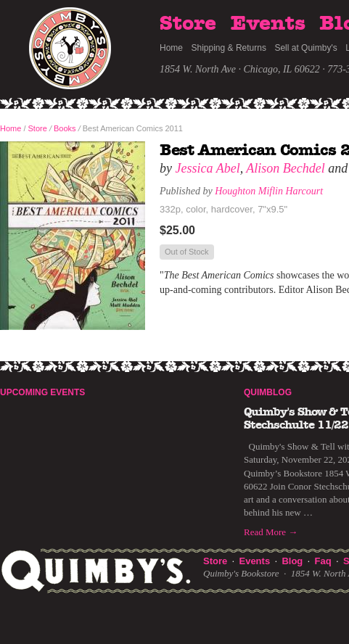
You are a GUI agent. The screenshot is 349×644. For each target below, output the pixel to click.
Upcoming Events (42, 392)
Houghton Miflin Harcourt (269, 191)
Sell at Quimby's (305, 48)
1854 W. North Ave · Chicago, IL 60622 (240, 69)
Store (188, 24)
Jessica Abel (208, 168)
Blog (292, 561)
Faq (323, 561)
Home (171, 48)
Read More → (271, 532)
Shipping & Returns (229, 48)
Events (268, 24)
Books (65, 128)
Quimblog (268, 392)
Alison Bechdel (285, 168)
